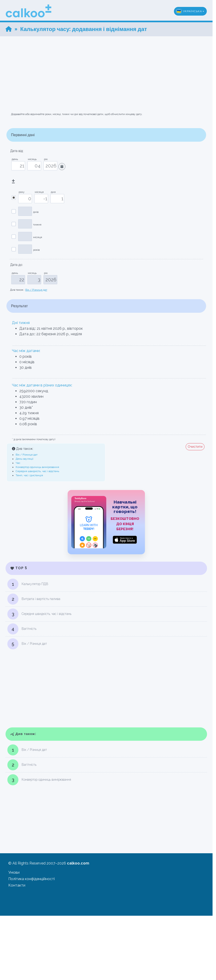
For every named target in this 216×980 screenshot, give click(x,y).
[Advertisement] (108, 68)
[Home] (9, 29)
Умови (14, 872)
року (21, 192)
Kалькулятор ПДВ (28, 584)
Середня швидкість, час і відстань (37, 471)
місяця (38, 192)
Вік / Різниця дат (36, 290)
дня (52, 192)
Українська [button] (189, 11)
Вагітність (22, 629)
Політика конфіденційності (32, 879)
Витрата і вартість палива (34, 599)
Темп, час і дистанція (29, 475)
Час (18, 463)
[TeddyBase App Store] (106, 522)
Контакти (17, 885)
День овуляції (24, 459)
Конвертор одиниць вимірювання (37, 467)
